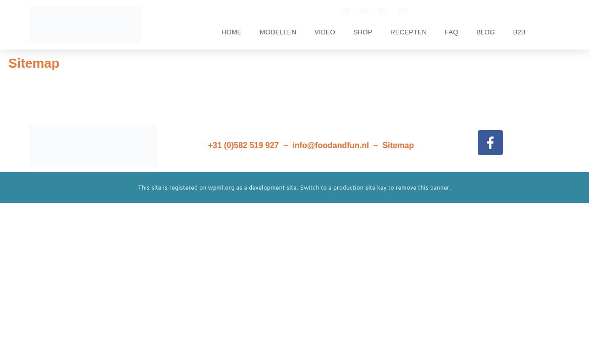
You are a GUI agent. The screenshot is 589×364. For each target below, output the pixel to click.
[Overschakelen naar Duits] (402, 11)
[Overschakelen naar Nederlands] (364, 11)
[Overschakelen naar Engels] (345, 11)
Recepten (409, 32)
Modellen (278, 32)
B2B (519, 32)
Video (325, 32)
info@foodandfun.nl (331, 145)
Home (231, 32)
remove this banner (423, 187)
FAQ (451, 32)
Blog (486, 32)
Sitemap (398, 145)
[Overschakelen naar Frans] (383, 11)
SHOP (363, 32)
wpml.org (221, 187)
